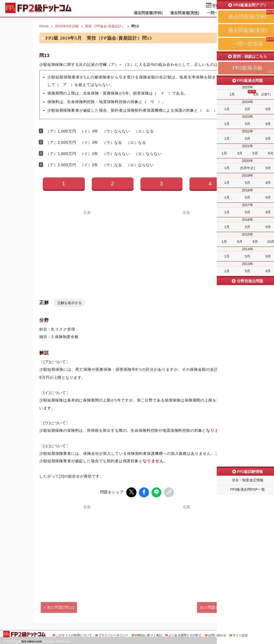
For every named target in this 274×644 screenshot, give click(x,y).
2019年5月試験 (67, 26)
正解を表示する (69, 303)
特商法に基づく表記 (149, 634)
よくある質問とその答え (185, 634)
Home (44, 26)
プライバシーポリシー (113, 634)
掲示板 (243, 13)
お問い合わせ (217, 634)
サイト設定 (240, 634)
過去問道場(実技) (185, 13)
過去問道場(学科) (148, 13)
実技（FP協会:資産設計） (105, 26)
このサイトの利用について (74, 634)
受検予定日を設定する (231, 6)
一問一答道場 (218, 13)
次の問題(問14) (213, 607)
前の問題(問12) (61, 607)
